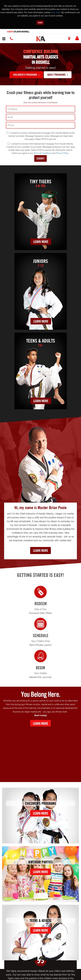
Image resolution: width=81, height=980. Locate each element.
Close (40, 23)
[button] (41, 39)
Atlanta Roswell (18, 32)
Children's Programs (26, 75)
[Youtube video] (40, 752)
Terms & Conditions (42, 153)
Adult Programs (58, 75)
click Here (56, 12)
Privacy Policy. (63, 153)
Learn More (41, 242)
